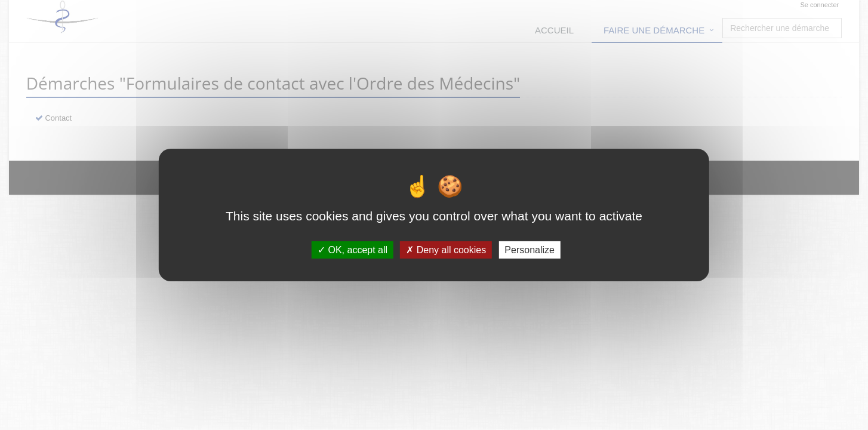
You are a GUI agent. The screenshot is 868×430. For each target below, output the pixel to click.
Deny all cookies (446, 250)
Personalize (530, 250)
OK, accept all (353, 250)
